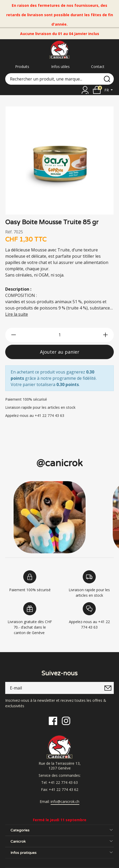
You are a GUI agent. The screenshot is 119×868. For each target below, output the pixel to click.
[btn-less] (14, 335)
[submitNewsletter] (108, 688)
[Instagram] (66, 720)
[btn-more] (105, 335)
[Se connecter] (85, 90)
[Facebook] (53, 720)
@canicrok (59, 463)
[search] (107, 79)
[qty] (59, 335)
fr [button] (107, 90)
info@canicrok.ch (65, 802)
